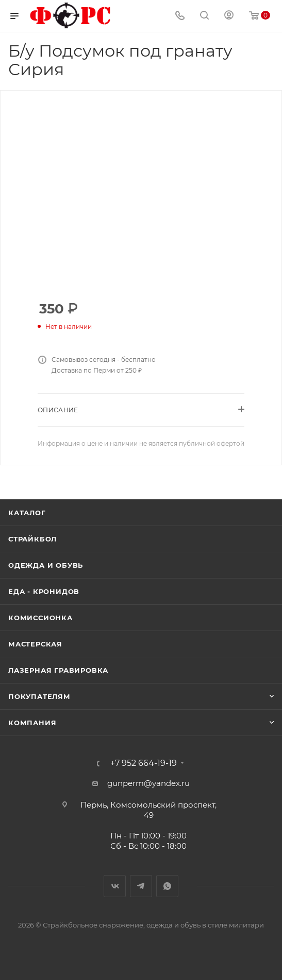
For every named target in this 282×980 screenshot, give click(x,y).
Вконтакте (115, 886)
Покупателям (39, 696)
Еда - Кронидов (44, 591)
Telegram (141, 886)
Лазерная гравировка (58, 670)
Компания (32, 723)
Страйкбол (32, 539)
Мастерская (35, 644)
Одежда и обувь (46, 565)
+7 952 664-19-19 (144, 763)
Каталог (27, 513)
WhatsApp (167, 886)
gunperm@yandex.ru (148, 783)
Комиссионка (40, 618)
